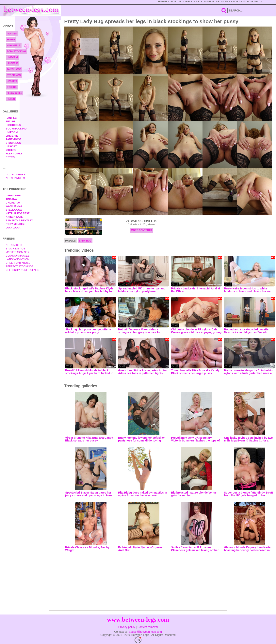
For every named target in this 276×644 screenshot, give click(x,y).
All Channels (15, 178)
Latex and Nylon (17, 259)
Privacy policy (127, 627)
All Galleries (16, 175)
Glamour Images (18, 256)
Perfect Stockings (20, 266)
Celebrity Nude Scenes (23, 270)
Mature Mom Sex (17, 252)
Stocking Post (16, 249)
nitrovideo (14, 245)
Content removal (148, 627)
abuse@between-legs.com (145, 632)
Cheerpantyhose (18, 263)
